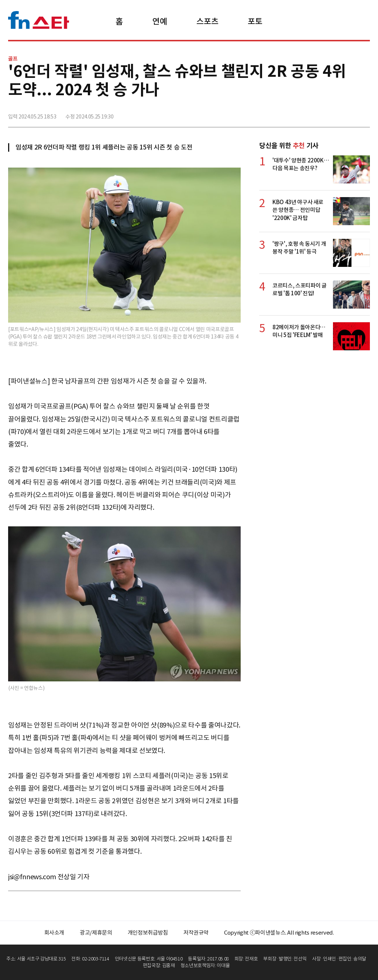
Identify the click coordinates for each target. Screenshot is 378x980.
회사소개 (54, 933)
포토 (255, 21)
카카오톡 (347, 113)
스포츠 (207, 21)
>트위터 (331, 113)
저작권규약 (196, 933)
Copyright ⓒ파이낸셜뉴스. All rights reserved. (279, 933)
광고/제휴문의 (96, 933)
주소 (364, 113)
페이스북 (315, 113)
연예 (160, 21)
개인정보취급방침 (148, 933)
